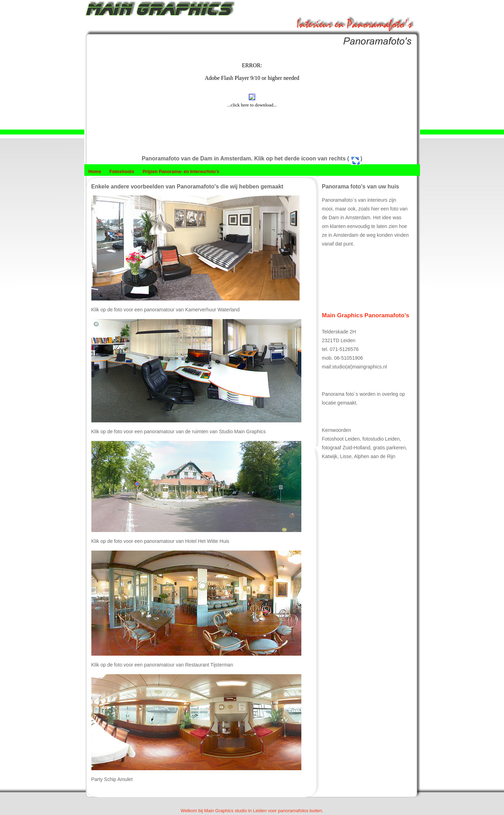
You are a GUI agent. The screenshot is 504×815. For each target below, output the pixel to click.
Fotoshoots (122, 171)
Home (95, 171)
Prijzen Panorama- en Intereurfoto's (181, 171)
